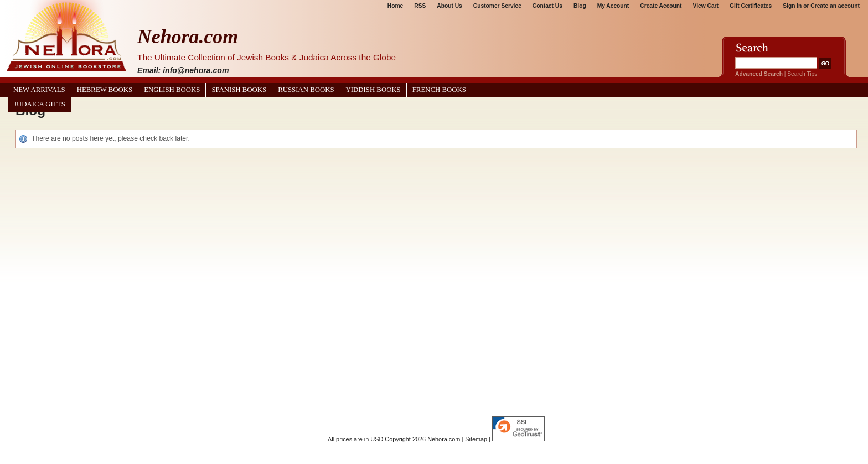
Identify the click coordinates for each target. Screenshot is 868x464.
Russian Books (306, 90)
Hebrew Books (105, 90)
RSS (420, 6)
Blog (580, 6)
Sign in (792, 6)
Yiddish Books (373, 90)
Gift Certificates (751, 6)
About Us (449, 6)
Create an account (835, 6)
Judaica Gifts (40, 104)
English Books (172, 90)
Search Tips (802, 74)
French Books (439, 90)
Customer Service (497, 6)
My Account (613, 6)
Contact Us (547, 6)
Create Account (661, 6)
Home (395, 6)
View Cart (706, 6)
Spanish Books (239, 90)
